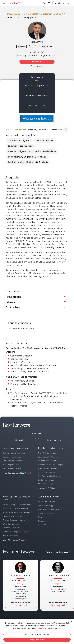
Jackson (59, 14)
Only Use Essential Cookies (37, 634)
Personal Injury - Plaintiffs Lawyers (17, 505)
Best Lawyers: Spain (11, 465)
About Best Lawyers (46, 502)
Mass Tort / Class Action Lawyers (16, 512)
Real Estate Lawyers (11, 535)
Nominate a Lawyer (46, 513)
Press (40, 517)
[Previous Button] (5, 585)
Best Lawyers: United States (14, 453)
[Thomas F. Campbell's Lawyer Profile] (58, 571)
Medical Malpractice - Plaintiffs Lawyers (19, 509)
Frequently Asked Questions (50, 509)
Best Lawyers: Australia (12, 461)
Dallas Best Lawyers (46, 472)
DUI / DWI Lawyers (11, 524)
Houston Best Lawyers (47, 468)
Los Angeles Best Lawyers (49, 457)
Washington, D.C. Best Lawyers (51, 465)
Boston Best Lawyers (47, 480)
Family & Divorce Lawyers (14, 516)
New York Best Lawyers (48, 453)
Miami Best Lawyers (46, 484)
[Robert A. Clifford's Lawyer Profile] (20, 571)
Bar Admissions (14, 307)
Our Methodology (46, 506)
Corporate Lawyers (11, 528)
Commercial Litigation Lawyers (16, 532)
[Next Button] (36, 585)
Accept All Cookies (37, 640)
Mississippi (46, 14)
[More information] (26, 605)
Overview (43, 130)
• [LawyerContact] (24, 608)
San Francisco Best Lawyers (50, 476)
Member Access (54, 440)
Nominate (20, 440)
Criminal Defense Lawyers (14, 520)
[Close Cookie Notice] (72, 621)
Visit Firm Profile (37, 105)
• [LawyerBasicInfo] (17, 608)
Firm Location (13, 297)
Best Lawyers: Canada (12, 457)
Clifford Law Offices (21, 581)
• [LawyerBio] (20, 608)
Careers (41, 521)
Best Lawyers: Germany (13, 468)
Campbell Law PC (58, 581)
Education (11, 302)
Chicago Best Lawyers (47, 461)
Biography (33, 130)
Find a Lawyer (14, 14)
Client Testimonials (57, 130)
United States (31, 14)
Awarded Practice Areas (16, 130)
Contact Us (43, 525)
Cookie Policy (43, 629)
